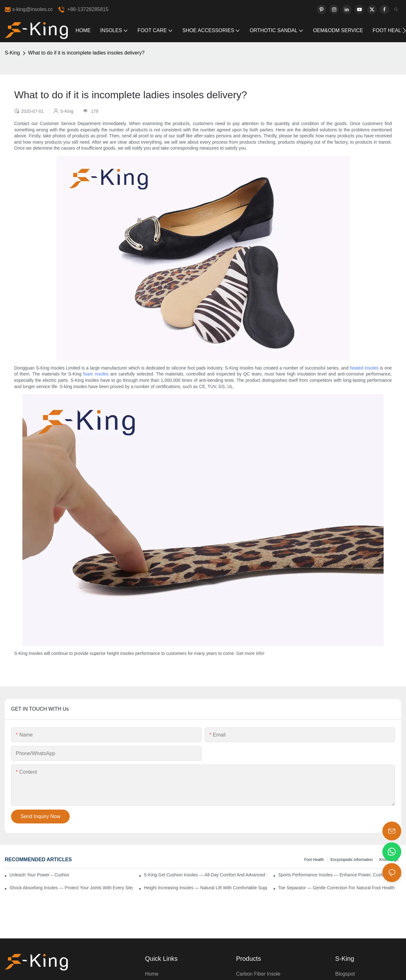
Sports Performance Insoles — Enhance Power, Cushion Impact (340, 875)
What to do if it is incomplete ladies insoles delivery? (86, 53)
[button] (404, 31)
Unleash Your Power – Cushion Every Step (39, 875)
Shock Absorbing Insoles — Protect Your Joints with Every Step (71, 888)
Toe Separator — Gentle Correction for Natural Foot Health (337, 888)
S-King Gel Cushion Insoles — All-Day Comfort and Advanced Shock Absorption (205, 875)
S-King (12, 53)
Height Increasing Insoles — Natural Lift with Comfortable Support (205, 888)
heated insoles (364, 368)
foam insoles (96, 374)
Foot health (314, 860)
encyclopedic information (352, 860)
